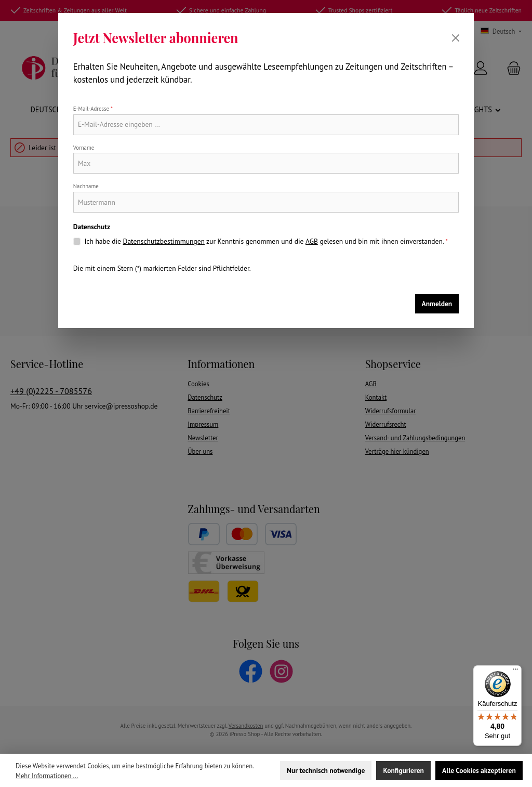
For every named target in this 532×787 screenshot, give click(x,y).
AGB (312, 241)
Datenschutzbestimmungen (164, 241)
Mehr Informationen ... (47, 776)
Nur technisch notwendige (326, 770)
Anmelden (437, 304)
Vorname (84, 148)
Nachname (86, 186)
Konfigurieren (403, 770)
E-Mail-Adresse (93, 109)
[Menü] (515, 672)
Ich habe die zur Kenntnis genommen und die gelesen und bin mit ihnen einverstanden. (266, 241)
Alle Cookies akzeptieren (479, 770)
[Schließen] (456, 38)
